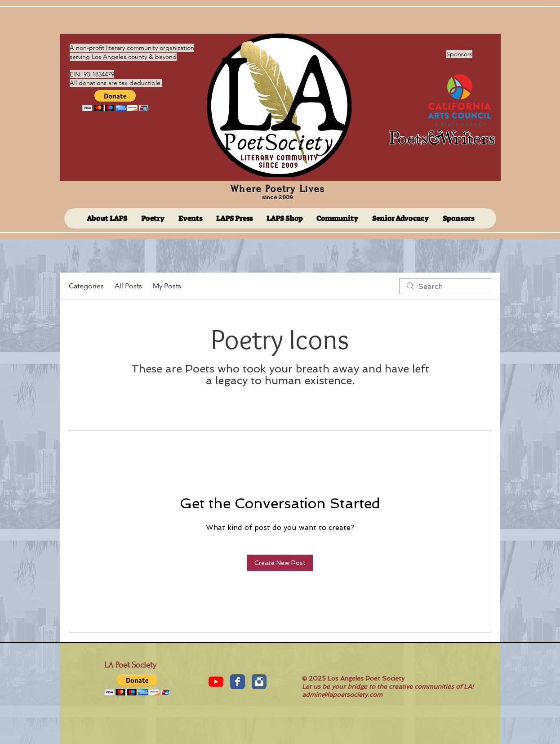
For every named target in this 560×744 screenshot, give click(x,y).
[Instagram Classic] (259, 682)
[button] (115, 101)
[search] (445, 286)
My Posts (167, 286)
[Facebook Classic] (238, 682)
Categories (86, 286)
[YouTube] (216, 682)
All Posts (128, 286)
